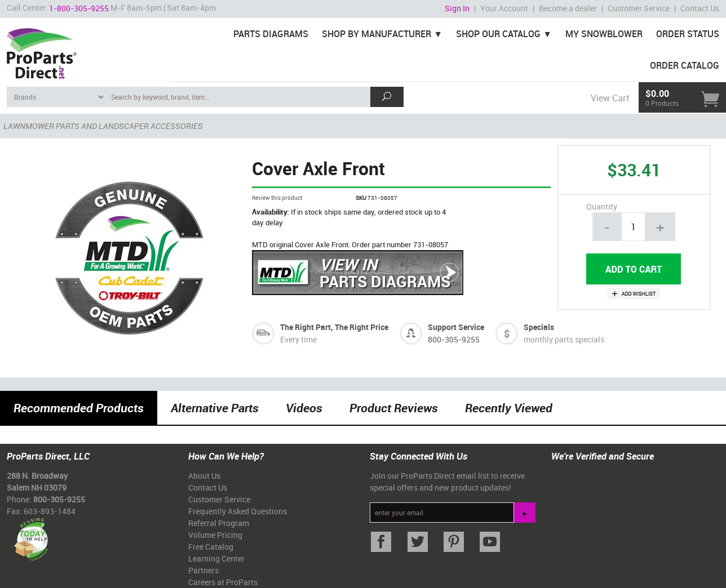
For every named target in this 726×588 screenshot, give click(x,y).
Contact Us (700, 8)
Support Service (456, 327)
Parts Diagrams (271, 34)
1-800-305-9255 (79, 8)
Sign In (457, 8)
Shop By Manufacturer (377, 34)
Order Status (688, 34)
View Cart (610, 98)
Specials (539, 327)
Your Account (504, 8)
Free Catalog (211, 547)
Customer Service (639, 8)
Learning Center (216, 558)
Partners (203, 570)
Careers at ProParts (223, 582)
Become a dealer (568, 8)
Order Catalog (685, 65)
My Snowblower (604, 34)
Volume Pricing (215, 535)
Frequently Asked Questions (238, 511)
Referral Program (219, 523)
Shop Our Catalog (498, 34)
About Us (204, 476)
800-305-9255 (454, 339)
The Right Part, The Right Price (334, 327)
